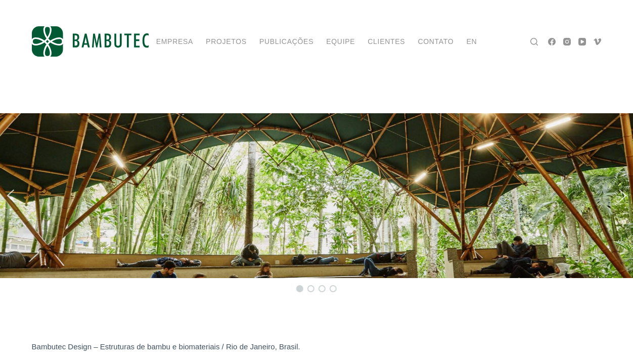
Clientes (386, 41)
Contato (436, 41)
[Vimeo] (597, 42)
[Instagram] (567, 42)
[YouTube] (582, 42)
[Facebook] (552, 42)
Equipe (341, 41)
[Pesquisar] (534, 42)
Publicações (286, 41)
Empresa (175, 41)
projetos (226, 41)
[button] (10, 196)
